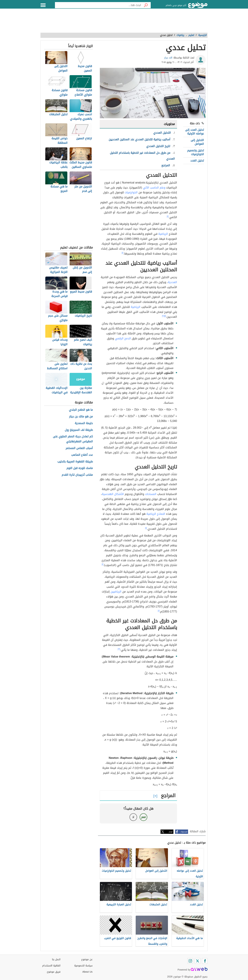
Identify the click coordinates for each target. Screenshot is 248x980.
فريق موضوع (54, 972)
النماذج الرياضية (156, 514)
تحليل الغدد (197, 161)
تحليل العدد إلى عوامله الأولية (195, 132)
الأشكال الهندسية (113, 494)
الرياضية (163, 234)
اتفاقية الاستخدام (51, 966)
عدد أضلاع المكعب (82, 455)
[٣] (119, 649)
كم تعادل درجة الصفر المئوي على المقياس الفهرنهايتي (73, 439)
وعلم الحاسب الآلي (154, 188)
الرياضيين (116, 592)
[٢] (163, 316)
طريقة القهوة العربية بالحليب (75, 462)
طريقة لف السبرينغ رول (79, 430)
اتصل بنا (56, 959)
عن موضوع (87, 959)
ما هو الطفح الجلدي (81, 410)
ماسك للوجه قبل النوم (80, 468)
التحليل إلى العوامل (197, 142)
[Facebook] (205, 961)
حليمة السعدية (84, 423)
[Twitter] (198, 961)
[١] (168, 216)
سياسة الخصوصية (83, 966)
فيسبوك (184, 832)
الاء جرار (168, 58)
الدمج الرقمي (123, 338)
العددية (172, 282)
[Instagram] (190, 961)
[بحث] (146, 5)
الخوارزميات (131, 192)
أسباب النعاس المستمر (79, 448)
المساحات (151, 494)
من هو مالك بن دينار (81, 417)
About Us (87, 972)
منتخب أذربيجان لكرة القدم (77, 475)
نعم (143, 817)
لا (133, 817)
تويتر (171, 832)
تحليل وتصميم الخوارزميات (196, 152)
